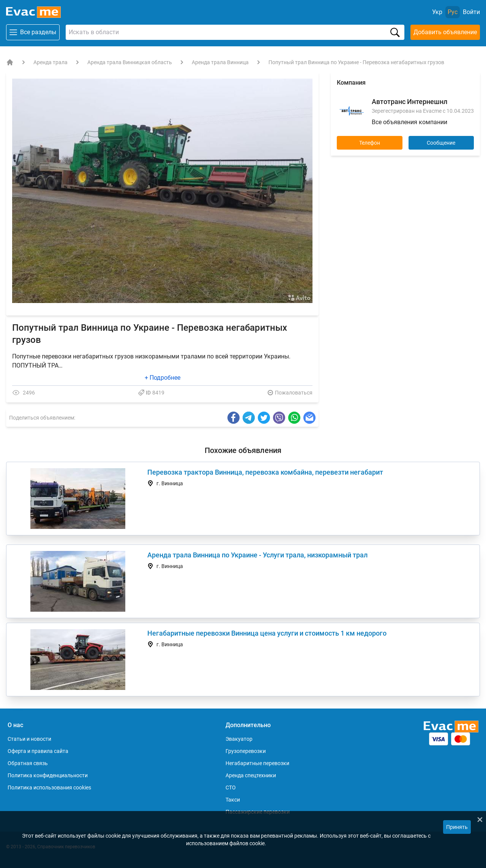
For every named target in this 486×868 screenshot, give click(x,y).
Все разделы (33, 32)
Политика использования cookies (49, 788)
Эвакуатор (239, 739)
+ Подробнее (163, 378)
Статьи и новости (29, 739)
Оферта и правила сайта (38, 751)
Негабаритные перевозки (257, 763)
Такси (233, 800)
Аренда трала (50, 62)
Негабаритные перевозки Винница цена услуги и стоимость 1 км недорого (267, 633)
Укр (437, 12)
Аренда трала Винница (220, 62)
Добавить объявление (445, 32)
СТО (231, 788)
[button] (306, 85)
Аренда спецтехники (251, 775)
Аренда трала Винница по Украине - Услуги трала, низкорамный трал (257, 555)
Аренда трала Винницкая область (130, 62)
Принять (457, 827)
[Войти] (471, 12)
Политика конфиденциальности (48, 775)
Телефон (370, 143)
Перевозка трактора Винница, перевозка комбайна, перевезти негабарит (265, 472)
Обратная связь (28, 763)
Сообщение (441, 143)
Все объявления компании (409, 122)
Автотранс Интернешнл (409, 102)
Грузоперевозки (246, 751)
